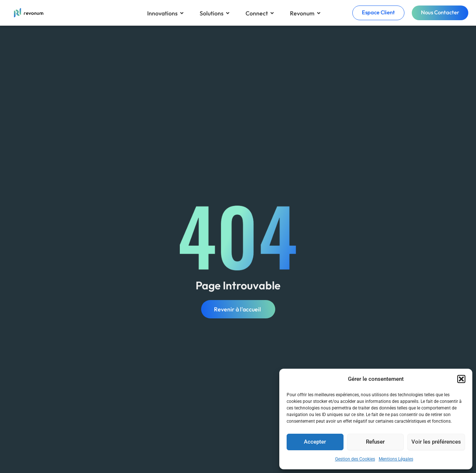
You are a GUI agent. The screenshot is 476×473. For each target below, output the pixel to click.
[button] (461, 379)
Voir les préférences (436, 442)
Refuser (375, 442)
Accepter (315, 442)
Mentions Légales (396, 459)
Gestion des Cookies (355, 459)
